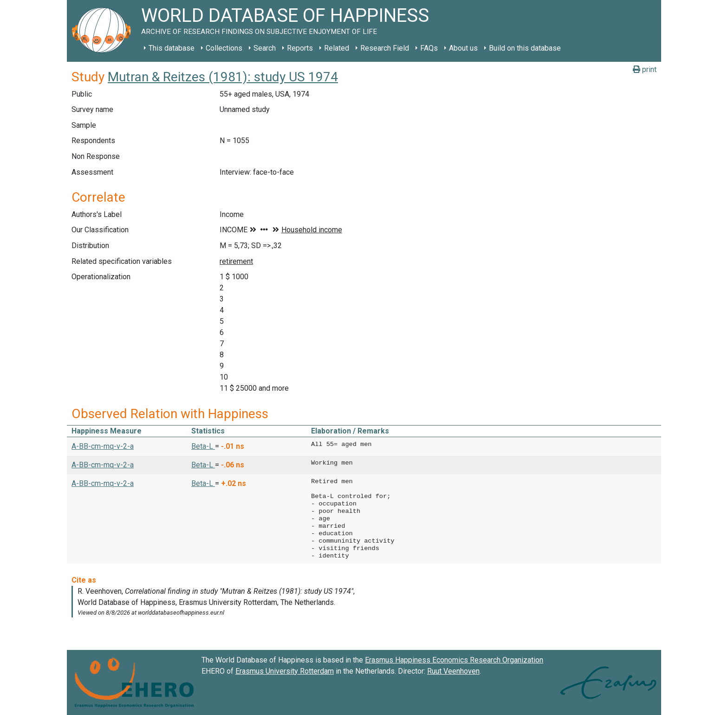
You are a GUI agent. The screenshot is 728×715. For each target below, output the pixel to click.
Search (265, 48)
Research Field (385, 48)
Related (337, 48)
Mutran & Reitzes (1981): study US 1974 (223, 77)
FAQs (429, 48)
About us (463, 48)
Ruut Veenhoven (453, 671)
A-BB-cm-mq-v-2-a (103, 446)
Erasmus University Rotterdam (285, 671)
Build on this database (525, 48)
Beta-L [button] (203, 446)
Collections (224, 48)
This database (172, 48)
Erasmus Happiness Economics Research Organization (454, 660)
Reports (300, 48)
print (645, 69)
